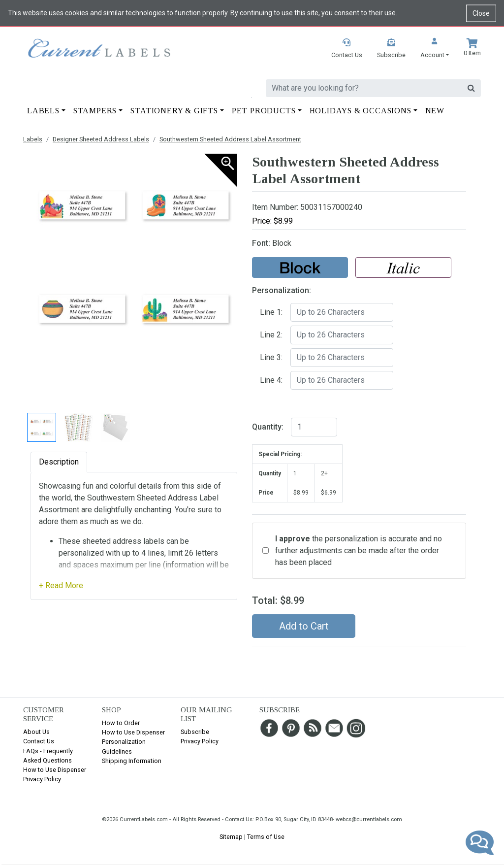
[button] (435, 49)
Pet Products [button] (264, 111)
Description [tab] (59, 462)
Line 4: (271, 380)
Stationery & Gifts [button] (174, 111)
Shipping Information (132, 761)
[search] (364, 88)
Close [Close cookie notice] (481, 13)
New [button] (435, 111)
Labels (33, 139)
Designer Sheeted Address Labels (101, 139)
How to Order (121, 723)
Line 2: (271, 335)
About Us (36, 732)
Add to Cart (304, 626)
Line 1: (271, 312)
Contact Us (39, 741)
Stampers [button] (95, 111)
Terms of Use (266, 837)
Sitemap (231, 837)
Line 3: (271, 357)
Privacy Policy (42, 779)
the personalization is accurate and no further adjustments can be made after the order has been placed (359, 550)
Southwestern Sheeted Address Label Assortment (230, 139)
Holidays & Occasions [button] (361, 111)
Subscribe (195, 732)
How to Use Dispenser (55, 770)
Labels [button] (43, 111)
